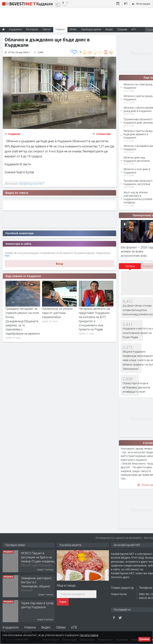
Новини (60, 29)
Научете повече (89, 635)
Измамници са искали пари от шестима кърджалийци (57, 313)
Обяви (61, 627)
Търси (63, 602)
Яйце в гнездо (66, 585)
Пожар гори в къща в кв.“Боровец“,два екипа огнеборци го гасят (136, 387)
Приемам (144, 639)
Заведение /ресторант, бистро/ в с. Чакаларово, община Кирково (37, 584)
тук (7, 256)
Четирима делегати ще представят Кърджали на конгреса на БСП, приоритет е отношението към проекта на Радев (94, 319)
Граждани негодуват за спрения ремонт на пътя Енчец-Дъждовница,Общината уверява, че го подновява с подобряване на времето (23, 321)
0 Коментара (104, 134)
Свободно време (91, 29)
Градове (122, 29)
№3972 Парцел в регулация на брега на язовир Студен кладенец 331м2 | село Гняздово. (38, 559)
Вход (59, 264)
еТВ (74, 627)
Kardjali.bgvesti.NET (31, 184)
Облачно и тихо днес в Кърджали (137, 171)
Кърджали (14, 134)
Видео (46, 627)
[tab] (130, 267)
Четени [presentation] (130, 266)
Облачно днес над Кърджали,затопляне (137, 159)
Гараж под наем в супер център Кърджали (37, 605)
